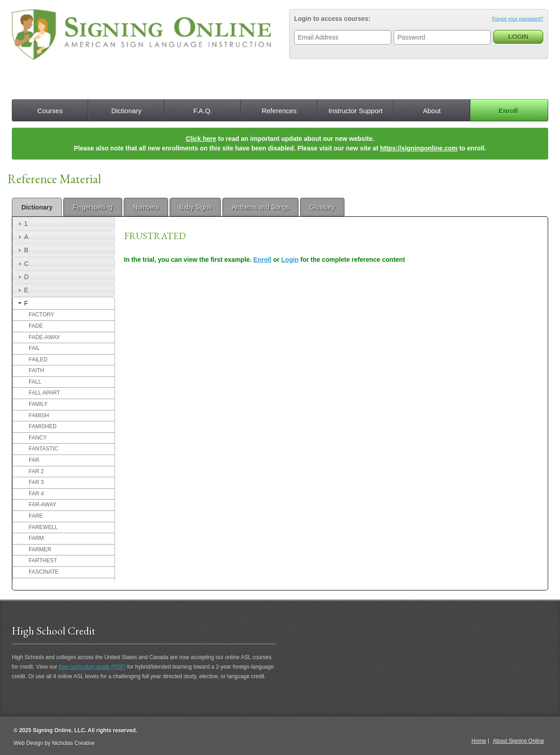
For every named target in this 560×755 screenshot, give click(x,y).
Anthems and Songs (260, 207)
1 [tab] (22, 224)
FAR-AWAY (42, 505)
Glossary (322, 207)
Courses (50, 111)
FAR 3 (36, 482)
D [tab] (22, 277)
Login (290, 260)
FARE (36, 516)
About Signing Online (518, 741)
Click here (201, 139)
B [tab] (22, 250)
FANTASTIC (43, 449)
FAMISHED (42, 426)
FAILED (38, 360)
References (279, 111)
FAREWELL (43, 527)
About (432, 111)
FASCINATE (44, 572)
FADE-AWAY (44, 337)
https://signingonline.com (419, 148)
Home (479, 741)
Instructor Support (355, 111)
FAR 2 (36, 471)
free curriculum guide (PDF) (92, 667)
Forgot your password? (518, 19)
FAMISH (39, 415)
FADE (36, 326)
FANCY (38, 438)
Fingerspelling (92, 207)
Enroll (508, 111)
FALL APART (44, 393)
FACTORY (41, 315)
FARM (36, 538)
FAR (34, 460)
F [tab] (22, 303)
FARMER (40, 550)
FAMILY (38, 404)
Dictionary (127, 111)
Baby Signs (195, 207)
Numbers (146, 207)
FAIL (34, 348)
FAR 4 (36, 494)
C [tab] (22, 264)
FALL (35, 382)
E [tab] (22, 290)
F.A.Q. (203, 111)
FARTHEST (43, 560)
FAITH (36, 370)
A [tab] (22, 237)
